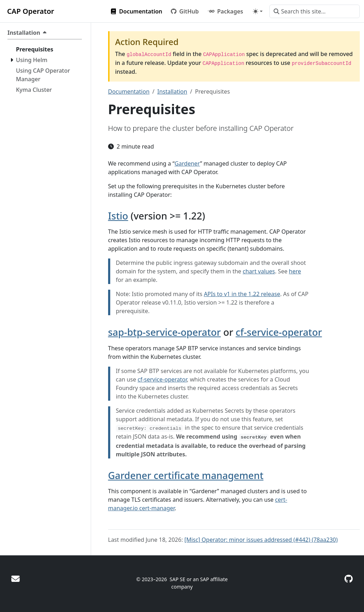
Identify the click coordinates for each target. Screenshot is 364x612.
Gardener (187, 163)
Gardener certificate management (186, 475)
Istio (118, 216)
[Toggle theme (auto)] (258, 11)
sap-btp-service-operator (164, 332)
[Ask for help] (15, 579)
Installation (172, 91)
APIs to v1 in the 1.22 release (242, 294)
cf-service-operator (279, 332)
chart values (259, 271)
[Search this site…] (315, 11)
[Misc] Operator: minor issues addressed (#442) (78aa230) (261, 540)
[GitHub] (349, 579)
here (295, 271)
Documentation (129, 91)
